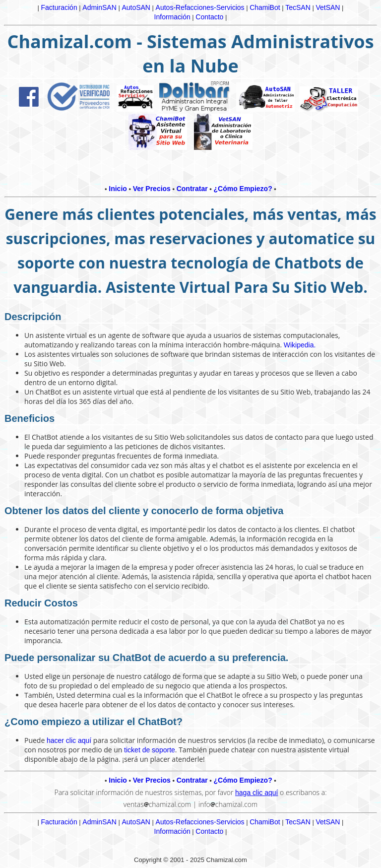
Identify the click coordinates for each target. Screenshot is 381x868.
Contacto (209, 17)
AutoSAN (136, 7)
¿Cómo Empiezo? (243, 189)
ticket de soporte (150, 750)
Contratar (192, 189)
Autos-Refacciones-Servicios (200, 7)
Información (172, 17)
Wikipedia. (300, 345)
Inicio (118, 189)
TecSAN (298, 7)
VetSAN (328, 7)
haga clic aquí (256, 793)
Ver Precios (152, 189)
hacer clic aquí (69, 740)
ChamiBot (265, 7)
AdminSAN (99, 7)
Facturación (59, 7)
